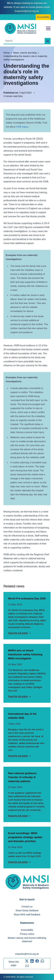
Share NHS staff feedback (27, 915)
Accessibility (43, 17)
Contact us (27, 907)
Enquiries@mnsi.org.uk (27, 11)
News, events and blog (25, 53)
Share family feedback (27, 911)
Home (7, 53)
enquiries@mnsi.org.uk (27, 954)
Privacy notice (27, 934)
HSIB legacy (22, 127)
